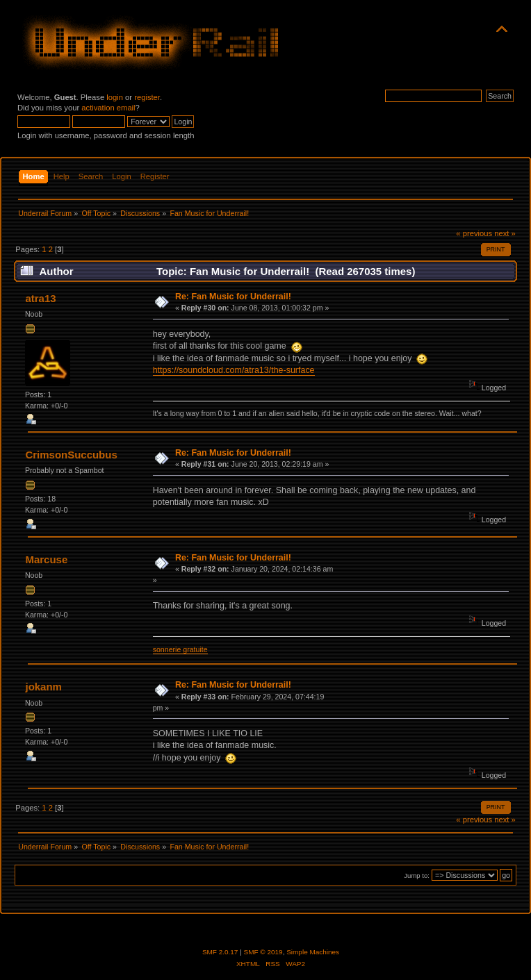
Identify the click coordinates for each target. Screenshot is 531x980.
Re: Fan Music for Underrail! (233, 297)
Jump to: (417, 875)
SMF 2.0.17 (220, 952)
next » (505, 233)
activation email (108, 108)
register (147, 97)
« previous (474, 233)
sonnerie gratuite (180, 649)
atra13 (40, 298)
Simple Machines (313, 952)
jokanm (43, 687)
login (115, 97)
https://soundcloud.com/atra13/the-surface (234, 370)
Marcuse (46, 559)
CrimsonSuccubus (71, 455)
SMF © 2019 (263, 952)
